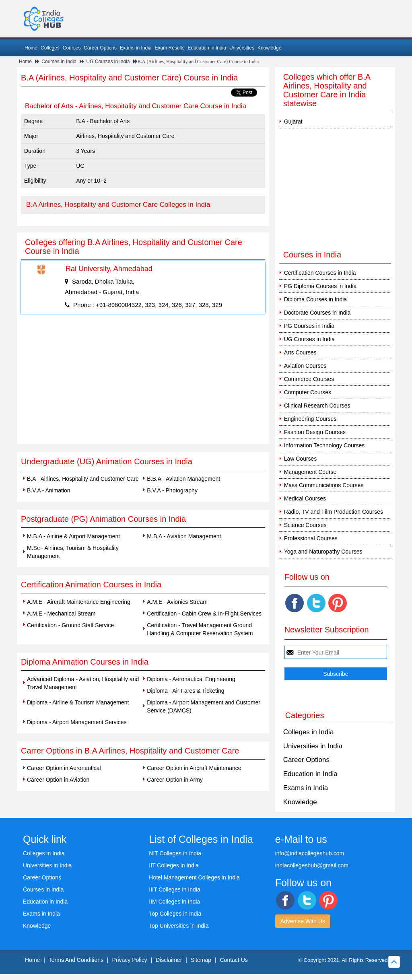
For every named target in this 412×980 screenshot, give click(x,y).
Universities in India (313, 746)
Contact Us (234, 960)
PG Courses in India (309, 326)
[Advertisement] (143, 384)
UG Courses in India (108, 62)
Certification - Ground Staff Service (70, 625)
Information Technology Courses (324, 445)
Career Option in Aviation (58, 780)
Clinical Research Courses (317, 406)
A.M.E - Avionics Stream (177, 602)
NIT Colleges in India (175, 853)
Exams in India (136, 48)
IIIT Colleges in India (174, 889)
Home (31, 48)
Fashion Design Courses (315, 432)
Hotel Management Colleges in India (194, 877)
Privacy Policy (129, 960)
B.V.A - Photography (172, 490)
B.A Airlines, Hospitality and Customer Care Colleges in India (118, 205)
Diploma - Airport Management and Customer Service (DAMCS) (204, 706)
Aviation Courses (305, 366)
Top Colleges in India (175, 914)
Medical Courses (305, 498)
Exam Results (169, 48)
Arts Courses (300, 352)
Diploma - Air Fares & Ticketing (185, 691)
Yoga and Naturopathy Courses (323, 552)
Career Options (100, 48)
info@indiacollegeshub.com (310, 853)
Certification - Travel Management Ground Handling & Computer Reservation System (200, 629)
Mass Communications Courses (324, 485)
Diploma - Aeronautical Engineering (191, 679)
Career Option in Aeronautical (64, 768)
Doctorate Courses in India (317, 313)
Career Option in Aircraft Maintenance (194, 768)
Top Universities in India (179, 926)
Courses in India (59, 62)
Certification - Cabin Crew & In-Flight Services (204, 614)
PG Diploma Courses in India (320, 286)
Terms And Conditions (76, 960)
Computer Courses (308, 392)
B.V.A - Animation (49, 490)
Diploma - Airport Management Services (77, 722)
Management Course (310, 472)
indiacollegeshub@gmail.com (312, 865)
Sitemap (201, 960)
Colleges (50, 48)
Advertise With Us (303, 921)
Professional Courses (311, 538)
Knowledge (269, 48)
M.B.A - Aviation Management (184, 536)
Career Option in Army (175, 780)
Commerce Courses (309, 379)
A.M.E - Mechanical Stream (61, 614)
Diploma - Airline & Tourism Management (78, 702)
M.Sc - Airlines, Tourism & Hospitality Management (73, 552)
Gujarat (293, 121)
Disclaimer (169, 960)
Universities (242, 48)
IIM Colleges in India (174, 902)
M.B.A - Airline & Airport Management (73, 536)
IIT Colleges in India (174, 865)
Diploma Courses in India (315, 299)
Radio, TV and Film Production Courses (334, 512)
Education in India (207, 48)
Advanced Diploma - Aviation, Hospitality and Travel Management (83, 683)
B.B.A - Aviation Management (183, 479)
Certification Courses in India (320, 273)
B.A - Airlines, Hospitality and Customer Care (83, 479)
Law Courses (301, 459)
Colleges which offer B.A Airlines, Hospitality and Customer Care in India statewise (327, 90)
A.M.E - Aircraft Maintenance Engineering (79, 602)
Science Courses (305, 525)
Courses (72, 48)
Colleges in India (309, 732)
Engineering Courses (310, 419)
